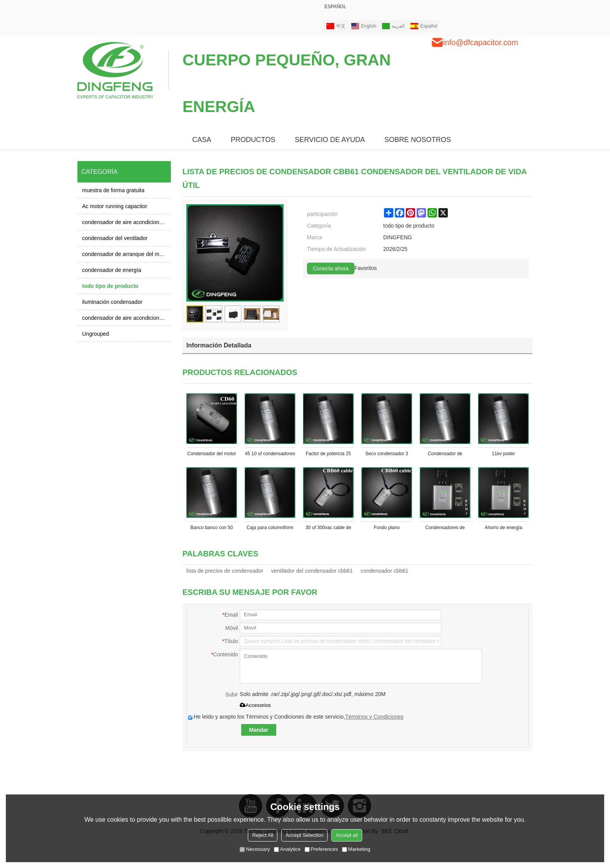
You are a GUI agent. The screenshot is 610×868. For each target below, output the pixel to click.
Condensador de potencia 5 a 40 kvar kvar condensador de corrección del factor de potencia (445, 455)
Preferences (321, 849)
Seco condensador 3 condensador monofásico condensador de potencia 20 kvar (387, 455)
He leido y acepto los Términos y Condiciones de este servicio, (296, 717)
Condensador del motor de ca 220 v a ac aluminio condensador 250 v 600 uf (211, 455)
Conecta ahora (331, 268)
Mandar (259, 730)
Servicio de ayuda (330, 140)
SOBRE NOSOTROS (418, 140)
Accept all (347, 835)
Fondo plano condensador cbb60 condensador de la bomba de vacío (387, 529)
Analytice (287, 849)
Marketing (356, 849)
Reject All (263, 835)
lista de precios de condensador (225, 571)
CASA (202, 140)
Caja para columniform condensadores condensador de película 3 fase (270, 529)
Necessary (255, 849)
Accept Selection (304, 835)
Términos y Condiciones (374, 717)
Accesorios (255, 705)
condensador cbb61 (385, 571)
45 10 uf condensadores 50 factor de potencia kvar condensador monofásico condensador (270, 455)
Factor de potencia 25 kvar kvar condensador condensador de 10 (328, 455)
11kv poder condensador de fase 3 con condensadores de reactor (503, 455)
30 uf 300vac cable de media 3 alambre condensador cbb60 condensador (328, 529)
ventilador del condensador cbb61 (312, 571)
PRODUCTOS (253, 140)
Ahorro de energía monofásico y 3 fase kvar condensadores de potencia (504, 529)
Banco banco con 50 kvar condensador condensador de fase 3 (212, 529)
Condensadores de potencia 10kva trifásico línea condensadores (445, 529)
